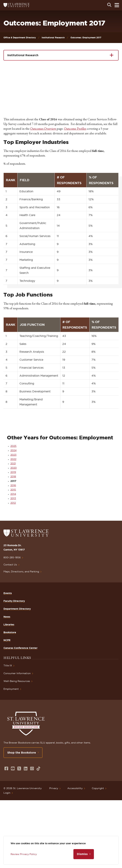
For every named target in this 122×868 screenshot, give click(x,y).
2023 (13, 455)
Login (7, 793)
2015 (13, 490)
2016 (13, 485)
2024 (13, 450)
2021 (13, 463)
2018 (13, 476)
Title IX (8, 665)
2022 (13, 459)
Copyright (98, 788)
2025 (13, 446)
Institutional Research (53, 38)
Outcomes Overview (43, 129)
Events (8, 593)
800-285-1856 (12, 557)
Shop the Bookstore (22, 753)
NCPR (7, 640)
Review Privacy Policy (24, 854)
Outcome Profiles (75, 129)
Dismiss (82, 854)
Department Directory (17, 609)
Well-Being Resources (17, 681)
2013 (13, 498)
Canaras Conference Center (20, 648)
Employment (11, 689)
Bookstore (10, 632)
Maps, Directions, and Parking (21, 571)
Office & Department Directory (20, 38)
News (7, 617)
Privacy (54, 788)
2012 (13, 503)
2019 (13, 472)
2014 (13, 494)
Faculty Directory (14, 601)
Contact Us (10, 565)
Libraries (9, 625)
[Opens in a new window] (6, 769)
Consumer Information (17, 673)
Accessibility (75, 788)
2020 (14, 468)
